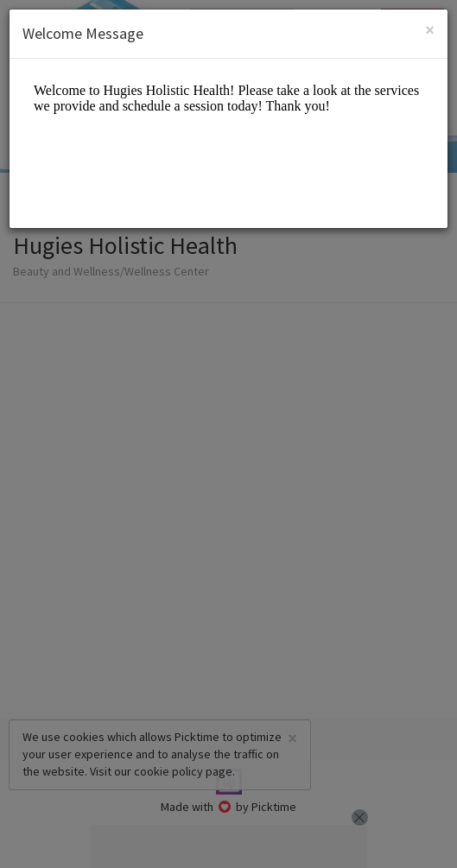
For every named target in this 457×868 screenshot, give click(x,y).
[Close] (430, 30)
